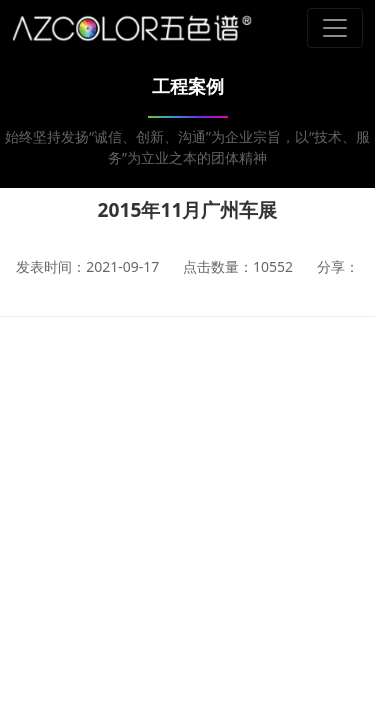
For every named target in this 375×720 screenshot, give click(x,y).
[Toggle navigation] (335, 28)
